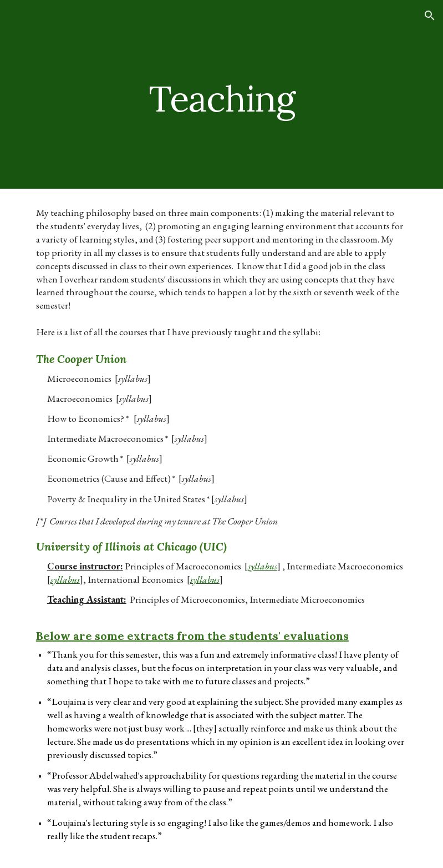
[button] (430, 16)
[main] (221, 94)
